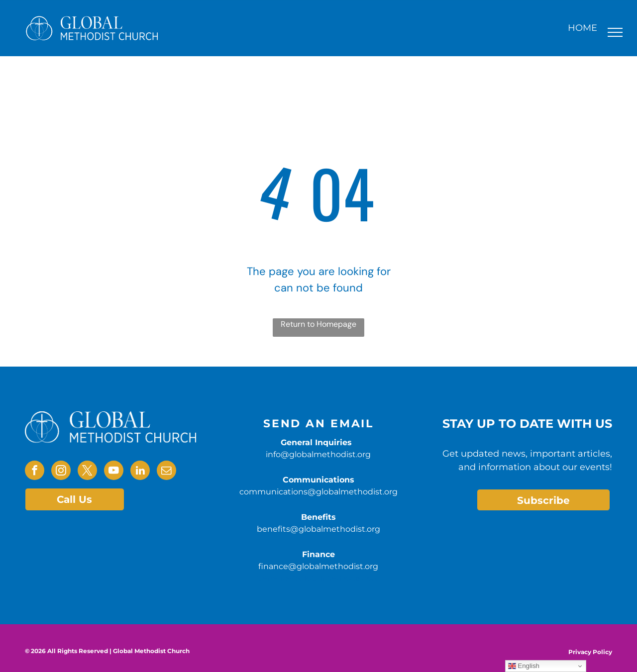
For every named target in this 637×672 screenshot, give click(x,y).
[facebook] (35, 472)
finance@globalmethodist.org (318, 566)
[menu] (615, 32)
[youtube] (114, 472)
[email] (166, 472)
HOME (583, 28)
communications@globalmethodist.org (318, 492)
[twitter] (87, 472)
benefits (273, 578)
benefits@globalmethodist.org (318, 529)
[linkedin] (140, 472)
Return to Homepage (318, 324)
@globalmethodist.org (335, 578)
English (524, 666)
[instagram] (61, 472)
